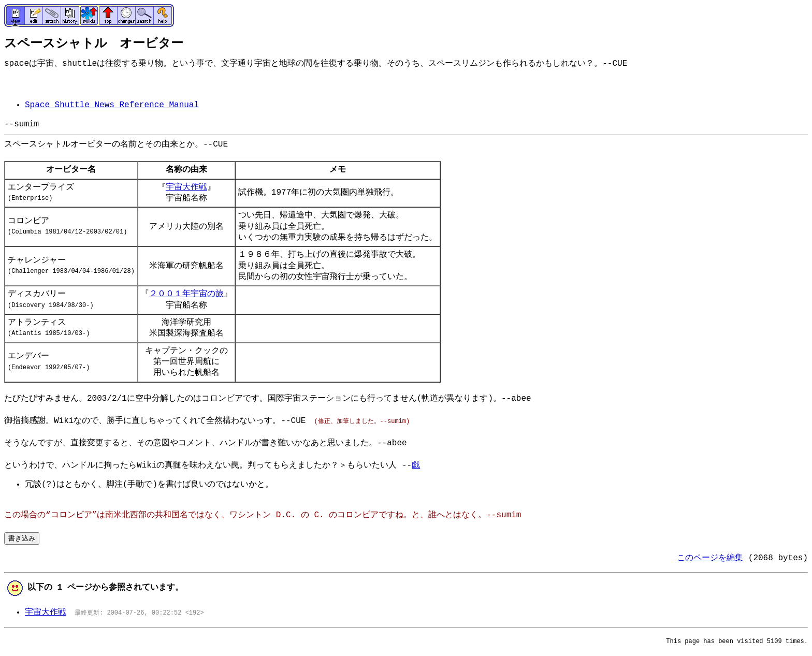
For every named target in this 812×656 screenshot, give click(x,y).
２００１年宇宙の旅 (186, 294)
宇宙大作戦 (186, 187)
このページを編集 (710, 558)
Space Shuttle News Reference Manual (112, 105)
